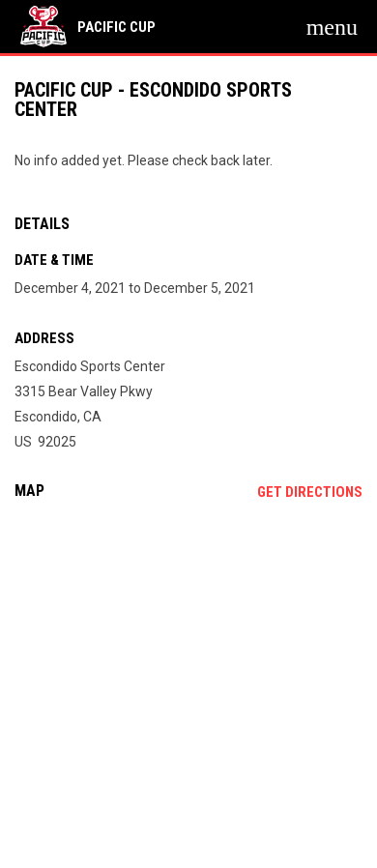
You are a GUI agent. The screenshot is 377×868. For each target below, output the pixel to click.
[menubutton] (332, 27)
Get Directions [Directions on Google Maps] (310, 492)
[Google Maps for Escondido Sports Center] (188, 663)
